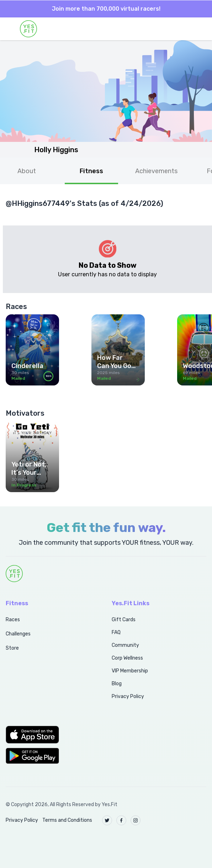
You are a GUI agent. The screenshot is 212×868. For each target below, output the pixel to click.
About (27, 171)
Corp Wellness (127, 658)
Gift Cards (124, 620)
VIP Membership (130, 671)
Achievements (156, 171)
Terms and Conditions (67, 820)
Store (12, 648)
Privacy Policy (128, 696)
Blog (117, 684)
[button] (51, 735)
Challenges (18, 634)
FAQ (116, 632)
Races (13, 620)
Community (125, 645)
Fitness (91, 171)
